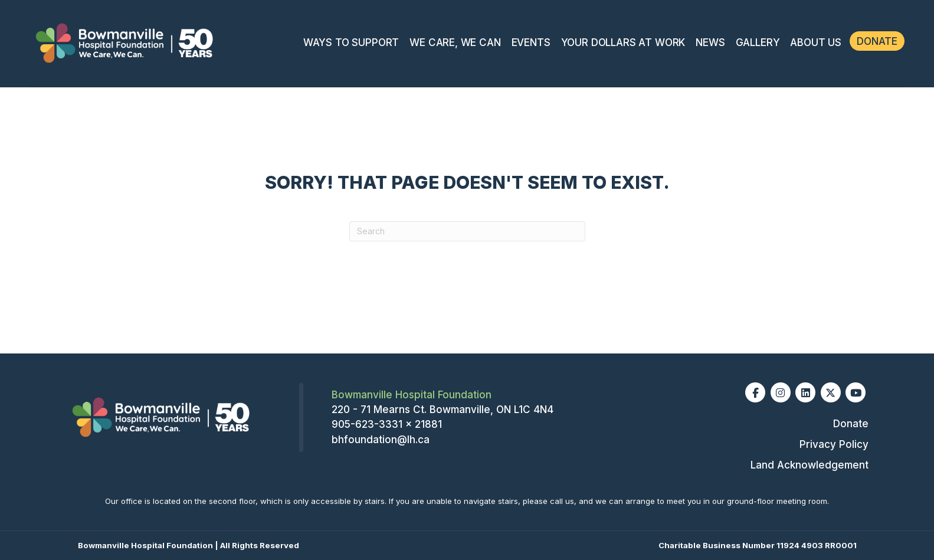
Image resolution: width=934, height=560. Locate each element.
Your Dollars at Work (623, 42)
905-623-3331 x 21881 (387, 424)
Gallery (758, 42)
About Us (816, 42)
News (710, 42)
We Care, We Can (455, 42)
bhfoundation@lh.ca (381, 440)
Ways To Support (351, 42)
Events (531, 42)
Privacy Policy (834, 444)
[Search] (467, 231)
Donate (877, 41)
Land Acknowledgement (810, 465)
